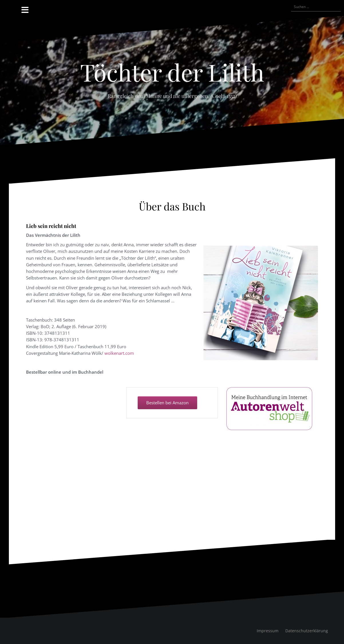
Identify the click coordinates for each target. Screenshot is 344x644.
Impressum (268, 631)
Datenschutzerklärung (307, 631)
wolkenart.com (119, 353)
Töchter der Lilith (172, 72)
